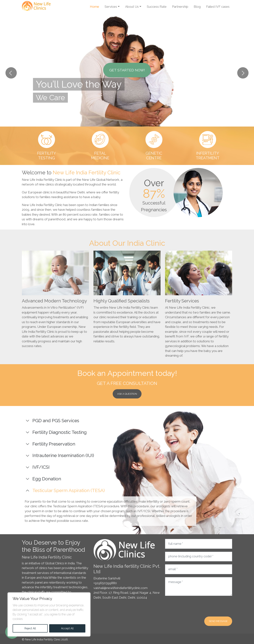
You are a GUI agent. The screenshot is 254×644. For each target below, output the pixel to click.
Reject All (30, 628)
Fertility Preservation (54, 444)
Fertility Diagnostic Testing (60, 432)
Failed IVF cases (218, 7)
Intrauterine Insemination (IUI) (63, 455)
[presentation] (194, 606)
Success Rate (157, 7)
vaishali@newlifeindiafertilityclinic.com (120, 588)
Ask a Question (127, 394)
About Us (132, 7)
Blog (197, 7)
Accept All (67, 628)
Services (111, 7)
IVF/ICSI (41, 467)
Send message (218, 621)
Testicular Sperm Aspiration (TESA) (69, 490)
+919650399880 (105, 583)
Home (94, 7)
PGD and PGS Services (56, 421)
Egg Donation (47, 479)
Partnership (180, 7)
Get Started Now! (127, 70)
